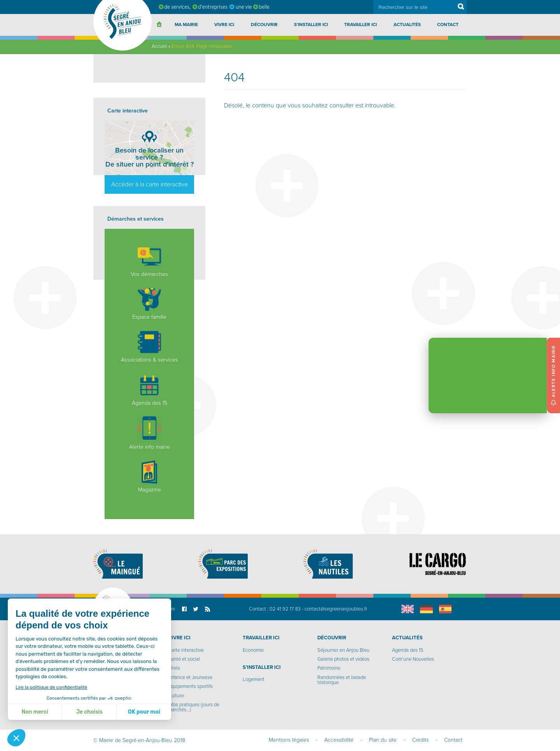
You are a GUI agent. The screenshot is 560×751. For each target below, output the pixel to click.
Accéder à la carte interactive (150, 184)
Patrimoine (329, 668)
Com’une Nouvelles (413, 659)
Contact (448, 25)
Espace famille (149, 304)
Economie (253, 650)
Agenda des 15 (150, 390)
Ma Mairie (186, 25)
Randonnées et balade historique (342, 680)
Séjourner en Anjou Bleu (343, 650)
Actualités (407, 25)
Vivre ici (224, 25)
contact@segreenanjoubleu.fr (336, 609)
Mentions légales (289, 740)
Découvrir (264, 25)
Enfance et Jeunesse (190, 677)
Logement (254, 679)
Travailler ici (360, 25)
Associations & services (150, 347)
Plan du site (383, 740)
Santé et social (184, 659)
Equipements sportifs (190, 686)
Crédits (420, 740)
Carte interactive (186, 650)
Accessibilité (339, 740)
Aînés (174, 668)
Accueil (159, 46)
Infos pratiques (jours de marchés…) (194, 707)
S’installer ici (311, 25)
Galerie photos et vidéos (343, 659)
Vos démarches (149, 261)
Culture (176, 696)
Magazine (149, 477)
